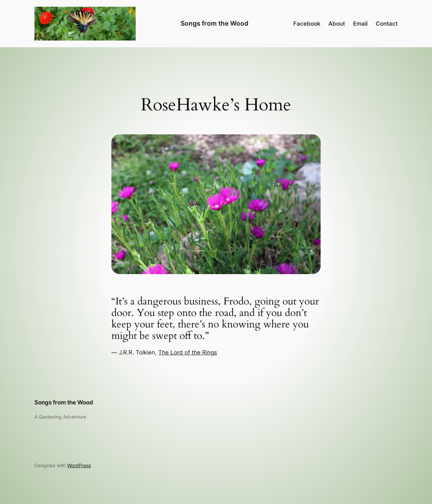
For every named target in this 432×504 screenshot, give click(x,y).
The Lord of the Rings (188, 352)
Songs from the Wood (214, 23)
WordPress (79, 465)
